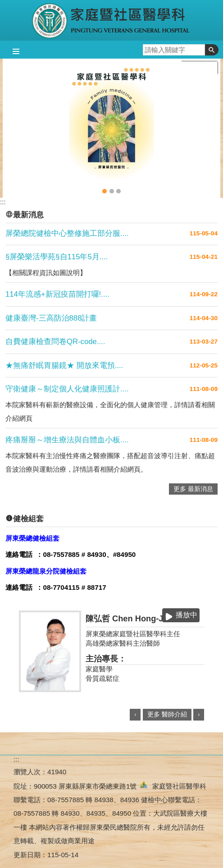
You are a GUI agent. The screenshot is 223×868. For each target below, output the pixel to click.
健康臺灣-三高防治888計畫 (51, 318)
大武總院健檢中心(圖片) (112, 191)
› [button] (199, 714)
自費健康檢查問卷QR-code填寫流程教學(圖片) (118, 191)
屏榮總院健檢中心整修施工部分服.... (67, 233)
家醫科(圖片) (105, 191)
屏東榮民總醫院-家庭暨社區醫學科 (111, 20)
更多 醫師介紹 (167, 714)
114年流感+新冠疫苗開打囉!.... (57, 294)
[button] (212, 50)
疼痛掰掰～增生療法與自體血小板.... (67, 440)
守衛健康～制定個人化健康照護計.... (67, 389)
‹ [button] (135, 714)
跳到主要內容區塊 (5, 5)
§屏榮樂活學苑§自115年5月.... (57, 257)
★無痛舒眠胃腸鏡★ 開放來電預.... (64, 365)
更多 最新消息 (193, 489)
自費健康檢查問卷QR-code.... (55, 342)
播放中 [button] (187, 615)
